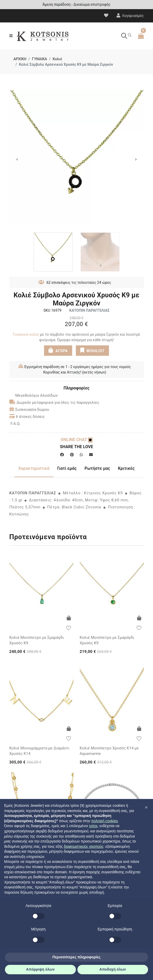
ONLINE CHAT (76, 440)
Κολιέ (57, 59)
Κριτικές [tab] (126, 468)
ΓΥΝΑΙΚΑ (40, 59)
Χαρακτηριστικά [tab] (34, 468)
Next (136, 159)
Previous (17, 159)
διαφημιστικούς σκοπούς (84, 846)
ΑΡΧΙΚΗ (20, 59)
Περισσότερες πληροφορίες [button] (76, 957)
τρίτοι (93, 826)
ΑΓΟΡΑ (58, 350)
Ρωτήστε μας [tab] (97, 468)
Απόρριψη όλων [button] (40, 969)
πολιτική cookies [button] (105, 821)
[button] (146, 807)
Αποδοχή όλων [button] (113, 969)
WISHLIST (92, 350)
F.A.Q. (16, 424)
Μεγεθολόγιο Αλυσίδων (34, 395)
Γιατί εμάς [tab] (67, 468)
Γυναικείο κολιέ (26, 334)
